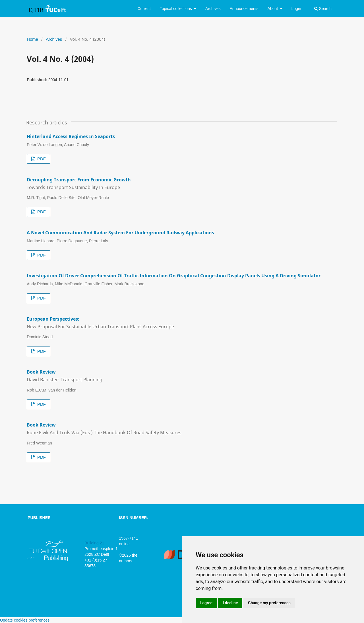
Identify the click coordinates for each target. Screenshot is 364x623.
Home (32, 39)
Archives (213, 9)
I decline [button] (230, 603)
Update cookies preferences (25, 620)
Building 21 (94, 543)
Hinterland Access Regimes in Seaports (71, 136)
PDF (41, 159)
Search (323, 9)
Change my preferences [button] (269, 603)
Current (144, 9)
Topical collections (176, 9)
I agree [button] (206, 603)
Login (296, 9)
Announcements (244, 9)
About (273, 9)
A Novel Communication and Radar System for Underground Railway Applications (120, 233)
